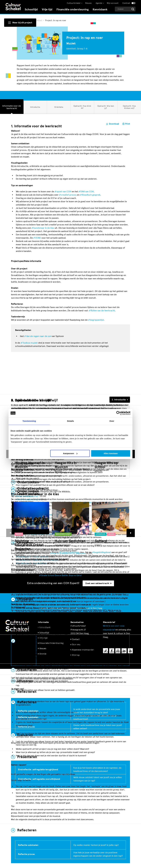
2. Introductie (119, 400)
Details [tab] (70, 421)
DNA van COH (87, 191)
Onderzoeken (28, 491)
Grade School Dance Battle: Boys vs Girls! (61, 575)
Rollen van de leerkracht (103, 311)
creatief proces (69, 195)
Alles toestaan (111, 453)
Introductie (35, 108)
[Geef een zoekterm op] (125, 9)
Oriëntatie (59, 108)
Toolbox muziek (30, 343)
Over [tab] (112, 421)
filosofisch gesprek (91, 195)
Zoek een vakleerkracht (98, 583)
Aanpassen (70, 453)
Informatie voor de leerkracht (12, 107)
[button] (10, 533)
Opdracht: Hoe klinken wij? (129, 107)
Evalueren (25, 735)
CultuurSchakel (74, 3)
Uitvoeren (25, 599)
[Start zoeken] (133, 9)
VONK (38, 238)
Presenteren (27, 670)
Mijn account (113, 3)
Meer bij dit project (22, 23)
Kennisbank (100, 9)
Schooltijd (31, 9)
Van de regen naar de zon (39, 336)
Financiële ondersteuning (72, 9)
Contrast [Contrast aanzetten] (126, 3)
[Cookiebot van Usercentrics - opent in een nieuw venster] (118, 413)
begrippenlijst (97, 320)
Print (128, 124)
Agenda (99, 3)
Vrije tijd (47, 9)
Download (114, 124)
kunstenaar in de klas (44, 228)
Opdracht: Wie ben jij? (106, 107)
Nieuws (88, 3)
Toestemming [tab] (29, 421)
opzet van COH (64, 191)
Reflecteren (27, 830)
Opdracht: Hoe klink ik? (82, 107)
